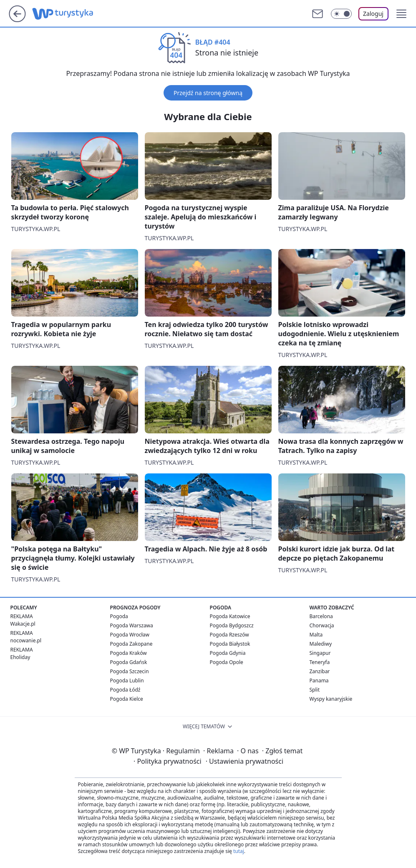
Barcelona (321, 616)
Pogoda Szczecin (130, 671)
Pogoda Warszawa (132, 625)
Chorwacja (322, 625)
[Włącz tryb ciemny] (341, 14)
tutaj (239, 851)
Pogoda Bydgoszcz (232, 625)
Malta (316, 635)
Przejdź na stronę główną (208, 93)
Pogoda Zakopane (131, 644)
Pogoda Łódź (125, 690)
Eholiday (20, 657)
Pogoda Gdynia (228, 653)
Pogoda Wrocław (130, 635)
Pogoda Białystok (230, 644)
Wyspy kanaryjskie (331, 699)
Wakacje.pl (23, 624)
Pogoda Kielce (127, 699)
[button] (401, 14)
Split (315, 690)
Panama (319, 681)
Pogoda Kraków (129, 653)
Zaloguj (373, 14)
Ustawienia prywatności (245, 761)
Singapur (320, 653)
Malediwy (321, 644)
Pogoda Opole (227, 662)
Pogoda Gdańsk (129, 662)
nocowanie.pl (26, 640)
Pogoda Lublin (127, 681)
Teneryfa (320, 662)
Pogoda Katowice (230, 616)
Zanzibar (320, 671)
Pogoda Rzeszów (229, 635)
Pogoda (119, 616)
